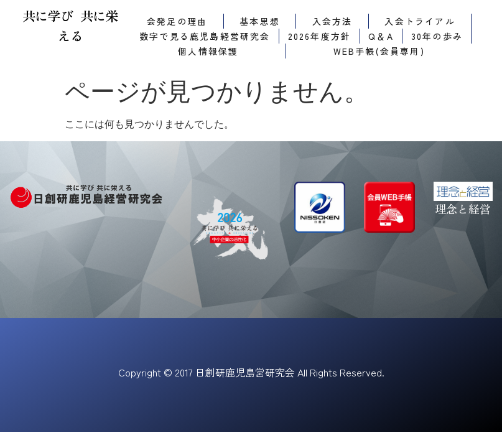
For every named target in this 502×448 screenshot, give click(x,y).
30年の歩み (437, 36)
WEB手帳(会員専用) (379, 51)
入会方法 (332, 21)
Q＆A (381, 36)
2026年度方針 (320, 36)
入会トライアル (420, 21)
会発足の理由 (177, 21)
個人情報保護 (208, 51)
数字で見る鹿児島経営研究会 (205, 36)
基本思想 (260, 21)
